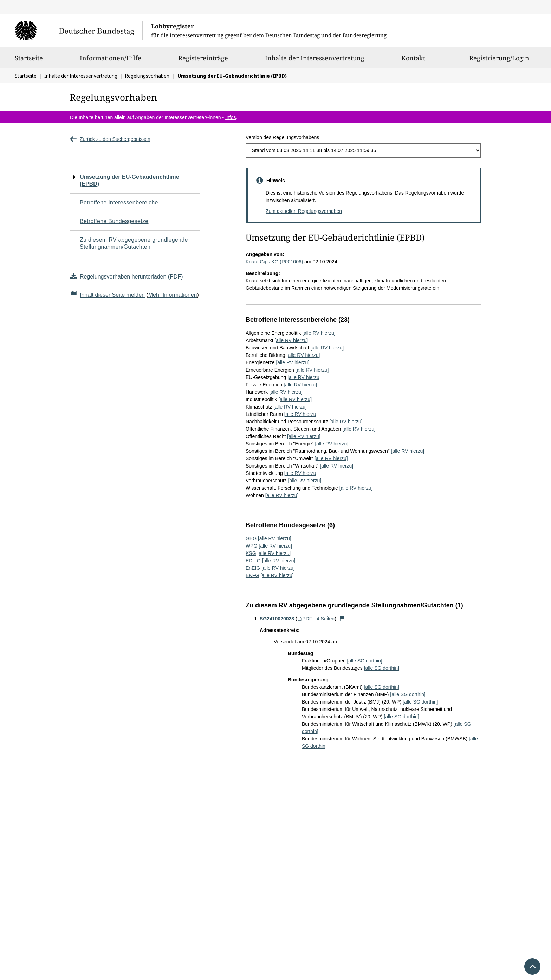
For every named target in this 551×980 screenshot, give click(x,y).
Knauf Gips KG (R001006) (274, 262)
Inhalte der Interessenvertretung (315, 58)
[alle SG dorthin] (364, 661)
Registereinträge (203, 61)
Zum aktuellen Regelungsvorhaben (304, 211)
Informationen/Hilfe (111, 61)
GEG (251, 538)
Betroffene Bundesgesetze (114, 221)
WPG (251, 546)
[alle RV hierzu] (319, 333)
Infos (231, 117)
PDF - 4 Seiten (316, 619)
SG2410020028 (277, 619)
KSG (251, 553)
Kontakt (413, 61)
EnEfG (253, 568)
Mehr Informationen (173, 295)
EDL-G (253, 561)
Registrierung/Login (499, 61)
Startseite (29, 61)
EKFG (252, 575)
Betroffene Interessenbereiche (119, 202)
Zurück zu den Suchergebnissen (110, 139)
